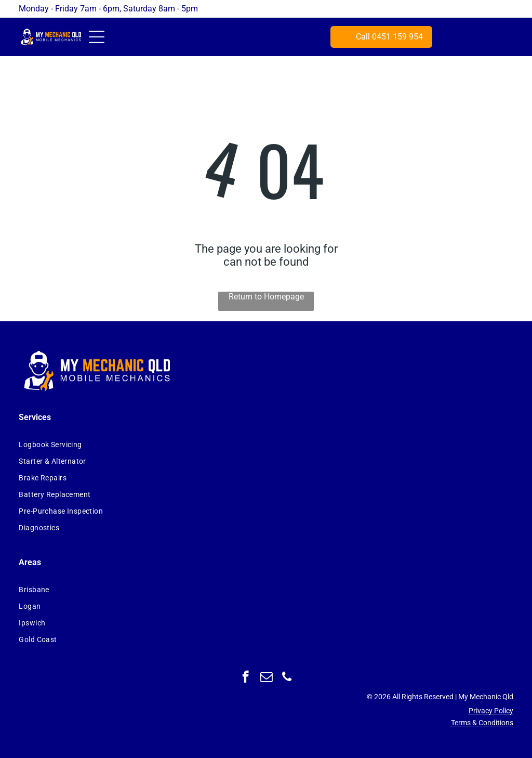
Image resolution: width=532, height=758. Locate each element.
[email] (266, 678)
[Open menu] (97, 37)
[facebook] (245, 678)
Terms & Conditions (482, 723)
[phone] (287, 678)
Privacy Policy (491, 711)
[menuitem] (154, 445)
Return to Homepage (266, 297)
